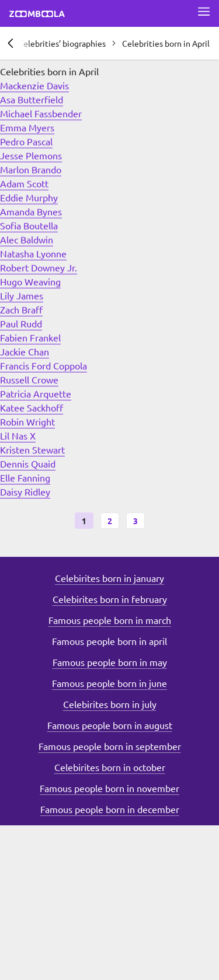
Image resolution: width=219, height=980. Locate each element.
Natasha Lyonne (33, 253)
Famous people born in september (110, 746)
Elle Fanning (25, 477)
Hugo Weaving (30, 281)
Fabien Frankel (30, 337)
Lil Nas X (18, 435)
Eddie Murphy (29, 197)
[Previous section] (11, 43)
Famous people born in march (110, 620)
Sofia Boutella (29, 225)
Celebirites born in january (109, 578)
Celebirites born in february (110, 599)
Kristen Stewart (32, 449)
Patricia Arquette (36, 393)
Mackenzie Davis (34, 85)
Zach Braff (21, 309)
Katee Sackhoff (32, 407)
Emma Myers (27, 127)
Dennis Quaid (28, 463)
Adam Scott (24, 183)
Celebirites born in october (110, 767)
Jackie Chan (25, 351)
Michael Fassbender (41, 113)
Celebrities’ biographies (62, 43)
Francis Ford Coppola (44, 365)
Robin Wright (27, 421)
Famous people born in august (110, 725)
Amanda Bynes (31, 211)
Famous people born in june (109, 683)
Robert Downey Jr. (39, 267)
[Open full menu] (204, 12)
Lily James (22, 295)
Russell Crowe (29, 379)
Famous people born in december (110, 809)
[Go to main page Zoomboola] (37, 15)
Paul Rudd (21, 323)
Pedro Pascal (26, 141)
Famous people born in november (109, 788)
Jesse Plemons (31, 155)
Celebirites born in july (110, 704)
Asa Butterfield (32, 99)
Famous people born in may (110, 662)
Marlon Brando (31, 169)
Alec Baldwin (27, 239)
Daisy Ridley (25, 491)
